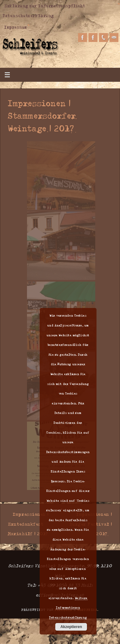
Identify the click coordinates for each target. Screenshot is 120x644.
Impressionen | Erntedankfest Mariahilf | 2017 (28, 524)
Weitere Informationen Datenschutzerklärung (68, 608)
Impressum (16, 27)
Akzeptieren (71, 627)
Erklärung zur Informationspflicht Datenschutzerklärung (44, 11)
